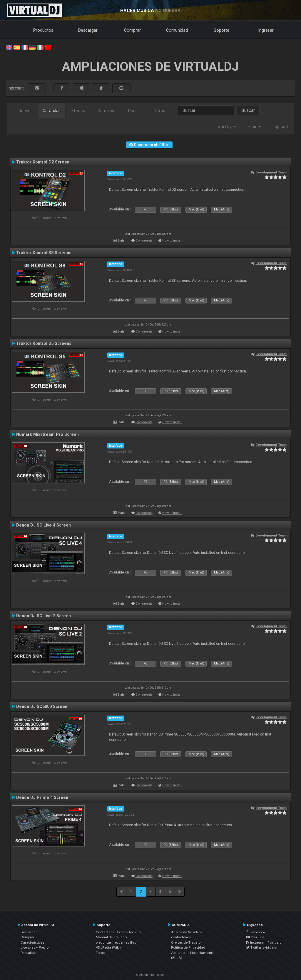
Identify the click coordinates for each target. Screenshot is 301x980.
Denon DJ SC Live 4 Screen (44, 525)
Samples (106, 111)
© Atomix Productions (151, 975)
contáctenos (181, 937)
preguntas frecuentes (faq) (117, 942)
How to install (172, 241)
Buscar (248, 110)
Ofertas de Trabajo (186, 942)
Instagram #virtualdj (264, 942)
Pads (133, 111)
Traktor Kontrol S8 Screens (44, 253)
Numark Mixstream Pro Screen (47, 434)
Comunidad (177, 30)
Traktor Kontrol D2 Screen (43, 162)
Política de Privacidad (188, 947)
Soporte (221, 30)
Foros (100, 953)
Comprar (132, 30)
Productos (43, 30)
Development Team (271, 172)
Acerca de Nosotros (187, 932)
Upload (281, 126)
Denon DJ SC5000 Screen (42, 706)
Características (32, 942)
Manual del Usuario (111, 937)
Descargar (88, 30)
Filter (254, 126)
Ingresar (266, 30)
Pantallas (28, 953)
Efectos (79, 111)
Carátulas (52, 111)
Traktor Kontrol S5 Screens (44, 343)
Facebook (256, 932)
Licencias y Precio (35, 947)
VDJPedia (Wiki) (108, 947)
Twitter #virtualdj (262, 947)
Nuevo (25, 111)
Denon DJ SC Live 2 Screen (44, 616)
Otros (160, 111)
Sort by (227, 126)
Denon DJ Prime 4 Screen (42, 797)
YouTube (255, 937)
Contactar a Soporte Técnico (118, 932)
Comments (144, 241)
